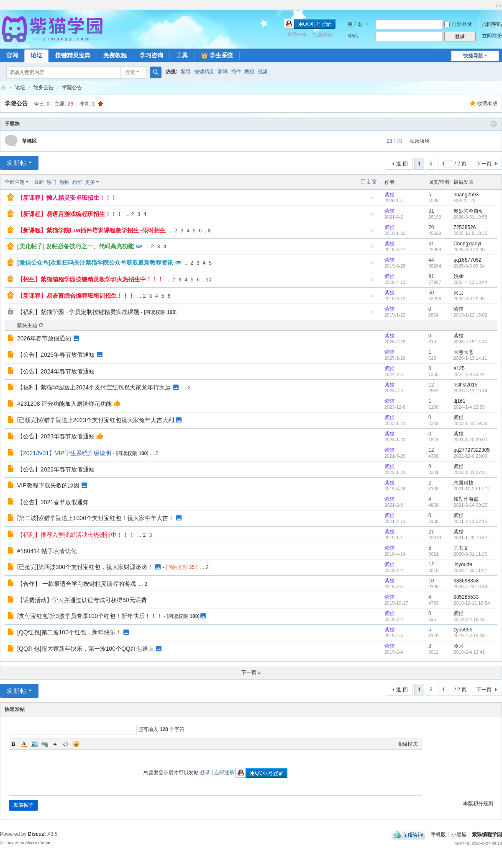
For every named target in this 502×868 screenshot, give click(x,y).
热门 (51, 182)
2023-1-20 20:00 (470, 440)
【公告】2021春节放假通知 (53, 502)
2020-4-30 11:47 (470, 570)
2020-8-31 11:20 (470, 554)
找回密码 (492, 24)
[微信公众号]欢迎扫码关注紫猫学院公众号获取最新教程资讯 (95, 263)
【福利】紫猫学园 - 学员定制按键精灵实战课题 (78, 312)
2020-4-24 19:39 (470, 587)
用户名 (355, 24)
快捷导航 (473, 56)
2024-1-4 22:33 (469, 407)
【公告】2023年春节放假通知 (56, 436)
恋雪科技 (464, 483)
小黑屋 (459, 835)
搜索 (130, 72)
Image (34, 744)
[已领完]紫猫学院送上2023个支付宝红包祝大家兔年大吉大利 (96, 420)
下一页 (484, 164)
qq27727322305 (472, 450)
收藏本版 (487, 103)
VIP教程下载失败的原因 (48, 485)
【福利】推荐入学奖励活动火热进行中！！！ (76, 535)
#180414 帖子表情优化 (47, 551)
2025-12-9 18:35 (470, 233)
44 (431, 260)
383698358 (466, 581)
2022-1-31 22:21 (470, 472)
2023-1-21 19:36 (470, 423)
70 (431, 227)
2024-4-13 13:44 (470, 282)
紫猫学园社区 (3, 88)
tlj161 (460, 401)
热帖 (64, 182)
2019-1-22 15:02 (470, 315)
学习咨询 (151, 55)
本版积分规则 (478, 804)
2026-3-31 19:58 (470, 217)
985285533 (466, 597)
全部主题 (15, 182)
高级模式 (407, 744)
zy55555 (463, 630)
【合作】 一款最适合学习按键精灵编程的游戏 (77, 584)
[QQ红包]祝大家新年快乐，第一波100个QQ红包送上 (86, 649)
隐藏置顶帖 (372, 200)
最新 (39, 182)
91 (431, 276)
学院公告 (72, 88)
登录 (205, 773)
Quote (55, 744)
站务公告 (44, 88)
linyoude (463, 564)
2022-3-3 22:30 (469, 299)
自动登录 (458, 24)
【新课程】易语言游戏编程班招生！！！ (70, 214)
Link (45, 744)
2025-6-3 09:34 (469, 266)
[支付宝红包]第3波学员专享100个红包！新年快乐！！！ (90, 616)
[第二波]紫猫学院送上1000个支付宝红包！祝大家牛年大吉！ (96, 518)
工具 (182, 55)
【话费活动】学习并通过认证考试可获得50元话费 (82, 600)
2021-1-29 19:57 (470, 538)
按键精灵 (204, 72)
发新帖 (17, 163)
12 (431, 385)
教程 (249, 72)
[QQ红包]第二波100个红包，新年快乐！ (69, 632)
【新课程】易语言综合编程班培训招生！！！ (76, 296)
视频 (263, 72)
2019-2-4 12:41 (469, 652)
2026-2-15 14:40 (470, 342)
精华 (77, 182)
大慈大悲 (464, 352)
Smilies (76, 744)
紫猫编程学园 (487, 835)
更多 (90, 182)
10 (209, 280)
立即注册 (492, 36)
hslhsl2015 (465, 385)
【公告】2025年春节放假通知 (56, 355)
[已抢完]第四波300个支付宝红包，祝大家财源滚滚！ (85, 567)
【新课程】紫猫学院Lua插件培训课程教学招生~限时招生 (91, 230)
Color (24, 744)
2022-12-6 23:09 (470, 456)
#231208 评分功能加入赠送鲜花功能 (64, 404)
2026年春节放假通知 (44, 338)
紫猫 (186, 72)
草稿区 (29, 141)
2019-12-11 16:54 (472, 603)
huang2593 (466, 195)
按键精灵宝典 (73, 55)
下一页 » (251, 672)
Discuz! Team (38, 843)
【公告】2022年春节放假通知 (56, 469)
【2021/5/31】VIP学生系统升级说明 (64, 453)
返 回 (402, 164)
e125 (459, 368)
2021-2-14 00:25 (470, 505)
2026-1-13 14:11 (470, 358)
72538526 (465, 227)
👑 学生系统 (217, 55)
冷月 (458, 646)
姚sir (459, 276)
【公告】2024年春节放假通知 (56, 371)
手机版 (438, 835)
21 (431, 532)
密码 (353, 36)
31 (431, 211)
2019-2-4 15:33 (469, 636)
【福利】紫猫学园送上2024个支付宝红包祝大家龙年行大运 (94, 387)
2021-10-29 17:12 (472, 489)
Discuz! (37, 834)
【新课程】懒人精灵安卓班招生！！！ (67, 198)
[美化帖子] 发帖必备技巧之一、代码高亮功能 (76, 246)
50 (431, 293)
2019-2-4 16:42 (469, 619)
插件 (236, 72)
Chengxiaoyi (467, 244)
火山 (458, 293)
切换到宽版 (498, 6)
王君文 (461, 548)
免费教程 (115, 55)
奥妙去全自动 (469, 211)
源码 (223, 72)
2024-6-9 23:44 (469, 374)
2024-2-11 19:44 (470, 391)
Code (66, 744)
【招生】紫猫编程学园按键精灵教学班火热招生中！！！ (90, 279)
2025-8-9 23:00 (469, 250)
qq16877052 (467, 260)
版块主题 (27, 325)
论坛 (36, 55)
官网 (12, 55)
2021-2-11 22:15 (470, 521)
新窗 (372, 182)
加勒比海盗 (466, 499)
